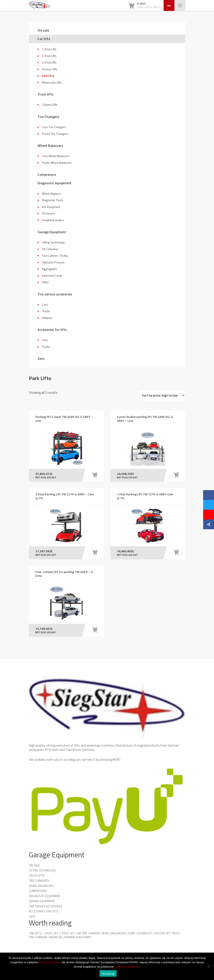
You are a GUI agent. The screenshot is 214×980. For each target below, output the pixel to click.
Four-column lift (140, 935)
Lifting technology (42, 872)
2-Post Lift (67, 935)
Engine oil (56, 938)
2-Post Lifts (49, 56)
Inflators (47, 318)
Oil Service (48, 213)
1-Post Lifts (49, 49)
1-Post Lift (50, 935)
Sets (41, 358)
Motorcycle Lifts (52, 82)
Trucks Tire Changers (55, 134)
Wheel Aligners (51, 194)
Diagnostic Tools (52, 200)
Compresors (47, 174)
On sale (43, 30)
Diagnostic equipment (55, 183)
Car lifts (44, 39)
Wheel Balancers (50, 146)
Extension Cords (52, 276)
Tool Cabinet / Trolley (55, 256)
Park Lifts (48, 76)
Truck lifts (46, 94)
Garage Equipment (52, 232)
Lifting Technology (53, 242)
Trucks (46, 311)
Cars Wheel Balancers (56, 156)
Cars (45, 305)
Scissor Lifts (50, 69)
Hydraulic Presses (53, 262)
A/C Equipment (51, 207)
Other (45, 282)
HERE (116, 761)
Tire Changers (48, 117)
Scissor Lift (162, 935)
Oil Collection (50, 249)
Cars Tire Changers (54, 127)
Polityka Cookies (50, 962)
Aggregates (49, 269)
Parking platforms (77, 938)
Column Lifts (50, 105)
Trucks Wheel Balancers (57, 163)
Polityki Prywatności (127, 967)
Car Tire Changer (88, 935)
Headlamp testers (53, 220)
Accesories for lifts (52, 330)
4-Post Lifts (49, 62)
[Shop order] (161, 395)
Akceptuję (108, 974)
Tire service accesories (55, 294)
